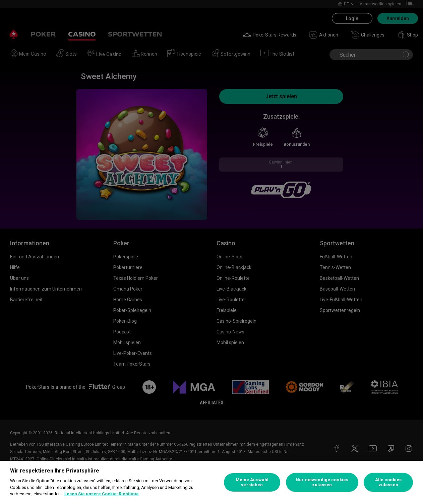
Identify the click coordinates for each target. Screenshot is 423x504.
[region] (211, 482)
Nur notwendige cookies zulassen (322, 482)
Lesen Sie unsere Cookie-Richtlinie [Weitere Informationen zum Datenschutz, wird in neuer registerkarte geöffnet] (102, 494)
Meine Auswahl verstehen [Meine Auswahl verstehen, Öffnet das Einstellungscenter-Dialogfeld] (252, 482)
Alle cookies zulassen (388, 482)
